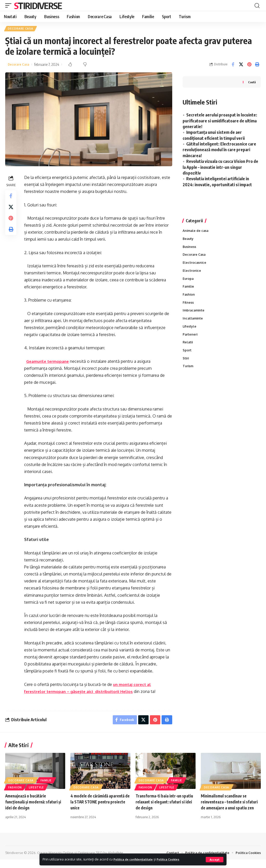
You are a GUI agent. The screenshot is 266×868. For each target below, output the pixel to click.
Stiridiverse (38, 5)
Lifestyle (190, 332)
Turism (188, 373)
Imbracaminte (194, 315)
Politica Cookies (177, 859)
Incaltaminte (193, 323)
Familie (189, 290)
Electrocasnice (195, 265)
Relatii (188, 348)
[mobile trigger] (10, 5)
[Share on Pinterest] (249, 65)
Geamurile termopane (50, 362)
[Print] (257, 65)
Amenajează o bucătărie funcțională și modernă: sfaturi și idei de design (34, 804)
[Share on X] (241, 65)
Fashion (189, 298)
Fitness (188, 307)
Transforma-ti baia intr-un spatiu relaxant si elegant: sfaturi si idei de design (160, 804)
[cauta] (257, 5)
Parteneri (190, 340)
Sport (187, 357)
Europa (188, 282)
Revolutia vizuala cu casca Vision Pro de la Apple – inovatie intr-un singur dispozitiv (220, 168)
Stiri (186, 365)
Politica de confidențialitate (137, 859)
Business (190, 248)
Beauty (188, 240)
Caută (251, 83)
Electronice (192, 273)
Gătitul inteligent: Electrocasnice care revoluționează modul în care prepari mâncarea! (219, 151)
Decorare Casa (21, 29)
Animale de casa (196, 232)
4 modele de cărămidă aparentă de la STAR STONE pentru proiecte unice (99, 804)
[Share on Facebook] (233, 65)
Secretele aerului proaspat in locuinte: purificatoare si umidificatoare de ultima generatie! (220, 121)
